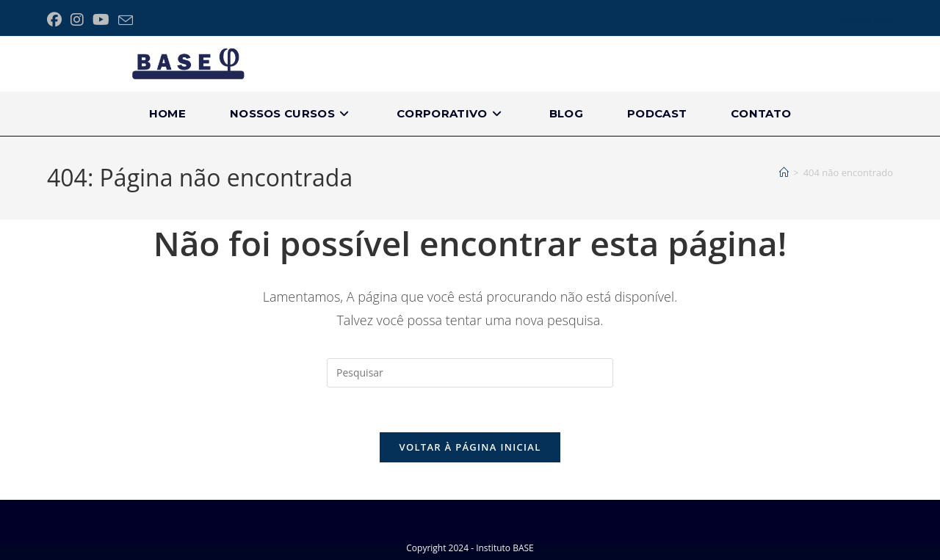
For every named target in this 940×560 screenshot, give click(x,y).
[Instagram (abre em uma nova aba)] (77, 20)
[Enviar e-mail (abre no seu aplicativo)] (126, 21)
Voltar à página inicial (470, 447)
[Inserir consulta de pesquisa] (470, 373)
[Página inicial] (784, 172)
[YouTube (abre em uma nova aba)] (101, 20)
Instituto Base (865, 19)
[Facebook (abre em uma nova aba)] (57, 20)
